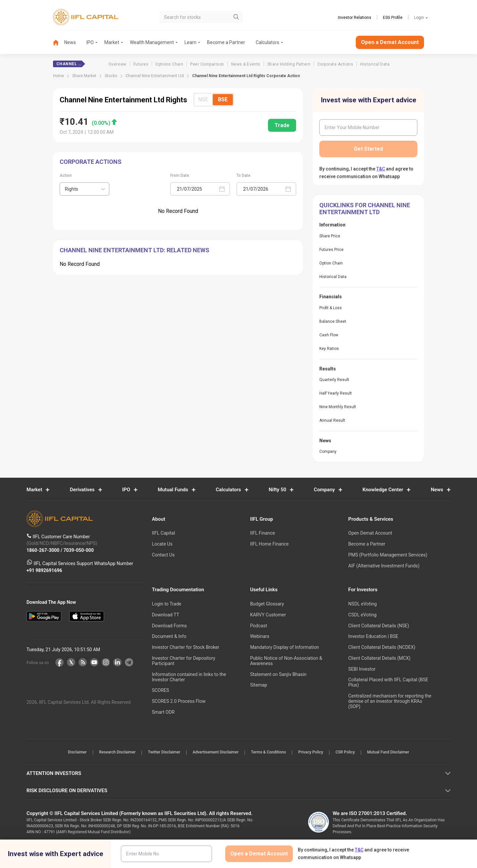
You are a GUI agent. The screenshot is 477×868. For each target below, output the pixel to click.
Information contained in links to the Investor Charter (189, 677)
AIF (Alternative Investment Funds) (384, 566)
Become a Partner (226, 42)
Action (66, 175)
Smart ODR (163, 712)
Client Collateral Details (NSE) (379, 626)
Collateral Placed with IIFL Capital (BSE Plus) (388, 682)
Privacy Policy (314, 752)
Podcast (259, 626)
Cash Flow (329, 335)
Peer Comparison (207, 64)
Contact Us (163, 555)
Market (112, 42)
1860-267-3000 (44, 550)
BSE (223, 99)
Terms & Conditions (270, 752)
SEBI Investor (362, 669)
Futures (141, 64)
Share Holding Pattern (289, 64)
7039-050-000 (79, 550)
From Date (180, 175)
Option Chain (331, 263)
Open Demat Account (370, 533)
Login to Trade (166, 604)
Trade (282, 125)
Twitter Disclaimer (161, 752)
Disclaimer (70, 752)
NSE (203, 99)
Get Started (368, 149)
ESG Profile (393, 18)
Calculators (267, 42)
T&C (381, 169)
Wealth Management (152, 42)
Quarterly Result (334, 380)
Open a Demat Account (390, 42)
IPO (90, 42)
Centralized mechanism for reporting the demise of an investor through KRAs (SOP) (390, 701)
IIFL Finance (263, 533)
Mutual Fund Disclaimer (396, 752)
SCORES (160, 690)
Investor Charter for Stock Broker (185, 647)
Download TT (165, 615)
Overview (117, 64)
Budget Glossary (267, 604)
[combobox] (84, 189)
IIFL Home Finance (269, 544)
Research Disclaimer (112, 752)
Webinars (260, 636)
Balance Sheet (333, 321)
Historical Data (375, 64)
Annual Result (332, 420)
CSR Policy (350, 752)
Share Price (330, 236)
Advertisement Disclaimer (214, 752)
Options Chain (169, 64)
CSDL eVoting (362, 615)
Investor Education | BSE (373, 636)
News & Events (246, 64)
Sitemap (259, 685)
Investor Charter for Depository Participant (183, 661)
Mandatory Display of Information (285, 647)
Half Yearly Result (336, 393)
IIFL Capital (163, 533)
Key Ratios (329, 349)
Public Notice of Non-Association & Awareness (286, 661)
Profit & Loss (331, 308)
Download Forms (169, 626)
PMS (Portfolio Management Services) (388, 555)
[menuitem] (59, 43)
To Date (243, 175)
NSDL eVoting (362, 604)
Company (328, 452)
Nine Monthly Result (338, 407)
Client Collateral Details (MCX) (379, 658)
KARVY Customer (268, 615)
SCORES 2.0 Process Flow (179, 701)
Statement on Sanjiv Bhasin (278, 674)
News (70, 42)
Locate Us (162, 544)
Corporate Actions (335, 64)
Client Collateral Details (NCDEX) (382, 647)
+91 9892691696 (44, 570)
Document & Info (169, 636)
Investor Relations (355, 18)
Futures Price (331, 250)
